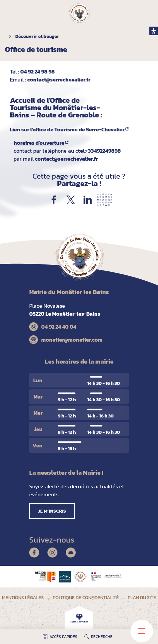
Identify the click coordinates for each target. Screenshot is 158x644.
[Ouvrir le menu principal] (142, 631)
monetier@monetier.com (72, 340)
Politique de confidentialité (86, 598)
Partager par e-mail (105, 200)
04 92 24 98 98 (38, 72)
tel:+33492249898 (99, 151)
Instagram (52, 553)
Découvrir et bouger (37, 36)
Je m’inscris (52, 511)
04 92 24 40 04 (59, 327)
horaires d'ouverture (39, 143)
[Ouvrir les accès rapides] (62, 637)
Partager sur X (71, 200)
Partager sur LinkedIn (88, 200)
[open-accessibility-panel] (154, 31)
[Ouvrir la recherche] (100, 637)
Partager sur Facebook (54, 200)
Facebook (34, 553)
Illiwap (71, 553)
